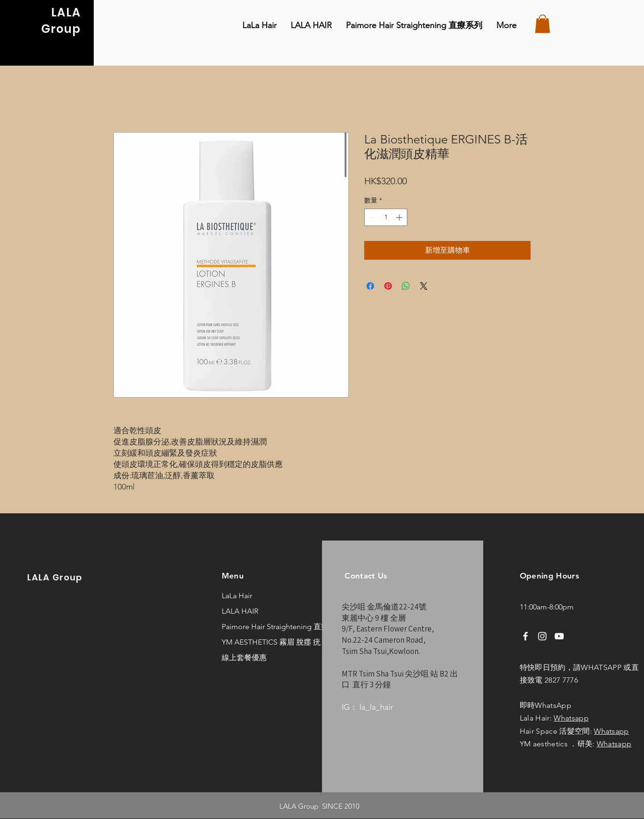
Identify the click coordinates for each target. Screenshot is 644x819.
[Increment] (400, 217)
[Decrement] (371, 217)
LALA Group (55, 577)
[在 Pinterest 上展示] (388, 286)
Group (61, 29)
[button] (543, 24)
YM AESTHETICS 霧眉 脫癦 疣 (252, 642)
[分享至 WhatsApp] (406, 286)
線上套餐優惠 (244, 657)
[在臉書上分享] (370, 286)
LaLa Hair (237, 596)
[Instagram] (542, 636)
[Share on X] (424, 286)
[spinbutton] (386, 217)
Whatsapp (571, 718)
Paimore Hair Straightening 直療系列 (252, 627)
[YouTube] (559, 636)
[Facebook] (525, 636)
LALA (66, 12)
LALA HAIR (240, 611)
